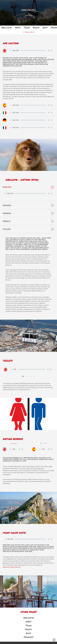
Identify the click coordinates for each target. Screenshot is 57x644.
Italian (28, 229)
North (36, 27)
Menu (29, 32)
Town (27, 27)
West (18, 27)
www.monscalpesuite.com (12, 567)
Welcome (7, 27)
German (28, 213)
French (28, 221)
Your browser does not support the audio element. (31, 51)
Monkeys (29, 637)
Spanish (28, 205)
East (45, 27)
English (28, 187)
